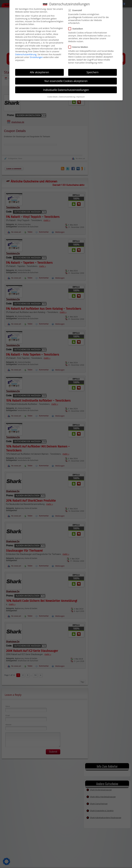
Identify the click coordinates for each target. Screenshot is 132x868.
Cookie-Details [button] (52, 97)
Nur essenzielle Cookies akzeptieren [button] (66, 81)
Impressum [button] (81, 97)
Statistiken (77, 29)
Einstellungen (36, 57)
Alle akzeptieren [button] (39, 72)
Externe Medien (79, 47)
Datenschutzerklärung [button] (67, 97)
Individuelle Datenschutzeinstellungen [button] (66, 90)
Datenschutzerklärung (26, 54)
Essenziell (76, 10)
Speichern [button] (92, 72)
